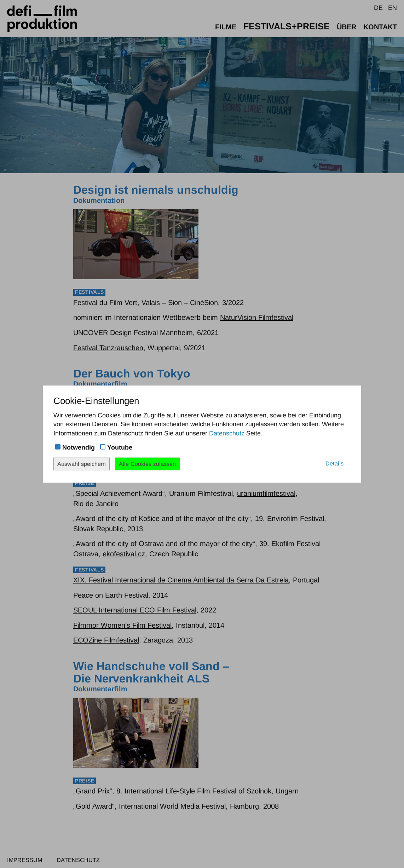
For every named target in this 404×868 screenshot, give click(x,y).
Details (334, 463)
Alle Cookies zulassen (147, 464)
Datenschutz (227, 433)
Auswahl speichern (82, 464)
